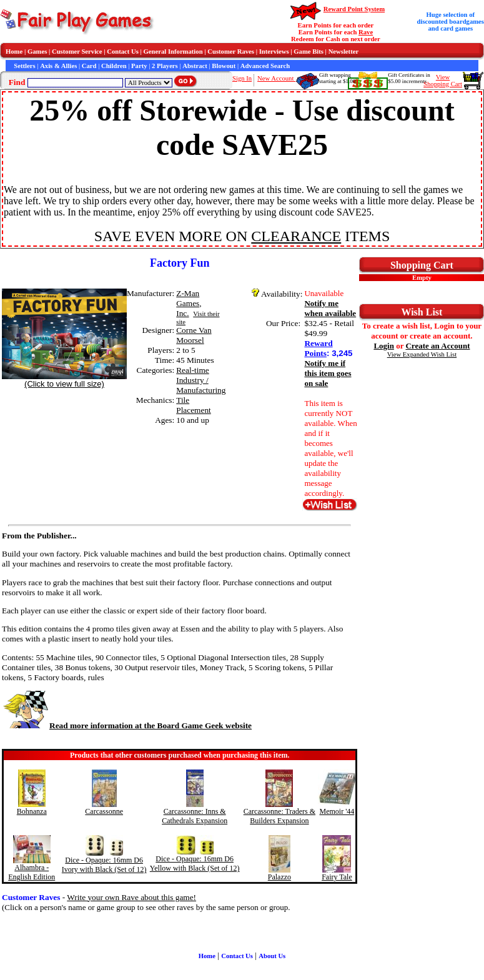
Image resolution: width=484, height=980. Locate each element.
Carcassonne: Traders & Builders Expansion (279, 816)
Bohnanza (32, 811)
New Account (276, 78)
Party (139, 66)
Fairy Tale (337, 877)
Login (384, 346)
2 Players (165, 66)
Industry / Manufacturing (201, 385)
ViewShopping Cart (443, 81)
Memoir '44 (337, 811)
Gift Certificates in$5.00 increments (409, 78)
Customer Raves (231, 52)
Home (14, 52)
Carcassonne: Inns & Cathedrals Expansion (195, 816)
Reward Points (318, 348)
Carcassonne (104, 811)
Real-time (193, 370)
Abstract (195, 66)
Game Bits (309, 52)
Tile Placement (194, 405)
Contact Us (123, 52)
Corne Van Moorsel (194, 335)
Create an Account (437, 346)
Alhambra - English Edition (32, 872)
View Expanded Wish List (422, 354)
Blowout (224, 66)
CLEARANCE (296, 236)
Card (89, 66)
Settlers (24, 66)
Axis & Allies (58, 66)
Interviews (274, 52)
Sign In (242, 78)
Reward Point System (354, 9)
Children (114, 66)
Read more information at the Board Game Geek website (127, 725)
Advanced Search (265, 66)
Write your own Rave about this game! (131, 897)
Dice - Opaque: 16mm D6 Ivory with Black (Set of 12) (104, 865)
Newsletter (344, 52)
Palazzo (279, 877)
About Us (272, 956)
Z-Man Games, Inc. (189, 303)
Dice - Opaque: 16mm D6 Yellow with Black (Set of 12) (195, 864)
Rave (366, 32)
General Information (173, 52)
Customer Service (77, 52)
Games (37, 52)
